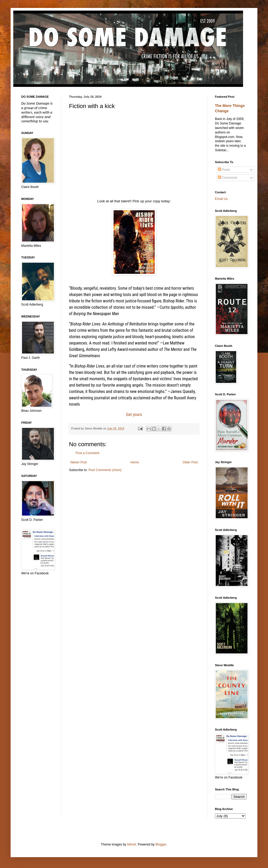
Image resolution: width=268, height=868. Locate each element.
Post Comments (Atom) (105, 470)
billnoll (131, 844)
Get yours (134, 415)
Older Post (190, 462)
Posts (224, 170)
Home (135, 462)
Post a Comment (87, 453)
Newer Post (79, 462)
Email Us (221, 199)
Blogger (161, 844)
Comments (228, 178)
